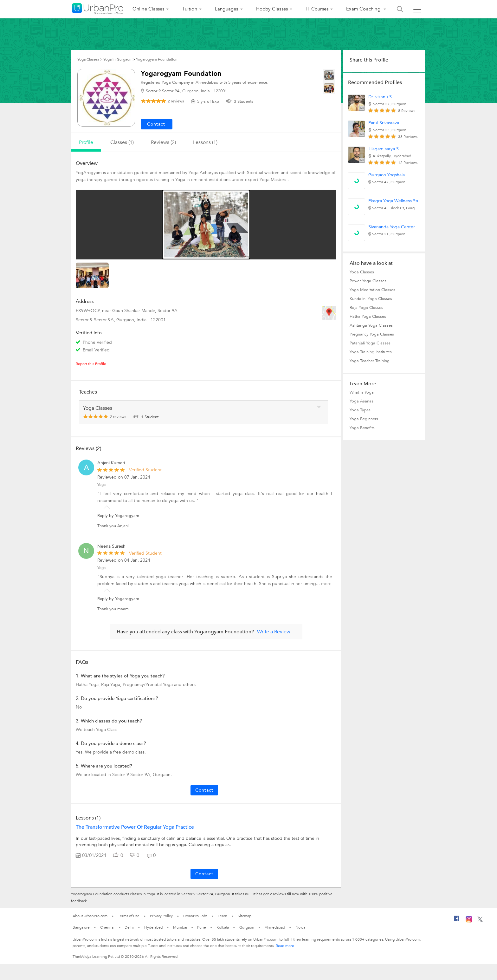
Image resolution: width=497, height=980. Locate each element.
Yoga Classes (362, 272)
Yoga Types (360, 410)
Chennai (107, 927)
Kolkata (223, 927)
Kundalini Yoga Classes (371, 299)
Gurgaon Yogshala (387, 175)
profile (86, 142)
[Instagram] (469, 921)
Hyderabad (153, 927)
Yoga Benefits (362, 428)
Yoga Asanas (361, 401)
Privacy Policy (161, 916)
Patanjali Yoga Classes (370, 343)
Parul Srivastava (384, 123)
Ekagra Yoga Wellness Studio (397, 201)
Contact (204, 790)
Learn (223, 916)
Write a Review (274, 632)
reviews (176, 101)
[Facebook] (457, 921)
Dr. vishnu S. (381, 97)
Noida (300, 927)
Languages (227, 9)
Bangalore (81, 927)
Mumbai (180, 927)
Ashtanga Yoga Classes (371, 325)
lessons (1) (205, 142)
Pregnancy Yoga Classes (372, 334)
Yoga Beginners (364, 419)
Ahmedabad (275, 927)
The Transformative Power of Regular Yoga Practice (135, 827)
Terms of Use (129, 916)
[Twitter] (480, 921)
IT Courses (317, 9)
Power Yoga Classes (368, 281)
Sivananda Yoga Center (392, 227)
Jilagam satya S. (384, 149)
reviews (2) (163, 142)
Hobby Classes (272, 9)
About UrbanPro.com (90, 916)
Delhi (129, 927)
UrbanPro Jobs (195, 916)
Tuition (189, 9)
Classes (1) (122, 142)
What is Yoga (362, 392)
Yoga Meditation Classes (372, 290)
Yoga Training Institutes (371, 352)
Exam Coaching (364, 9)
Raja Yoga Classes (366, 308)
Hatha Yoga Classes (368, 317)
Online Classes (148, 9)
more (326, 584)
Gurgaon (247, 927)
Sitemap (245, 916)
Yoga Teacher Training (370, 361)
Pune (202, 927)
